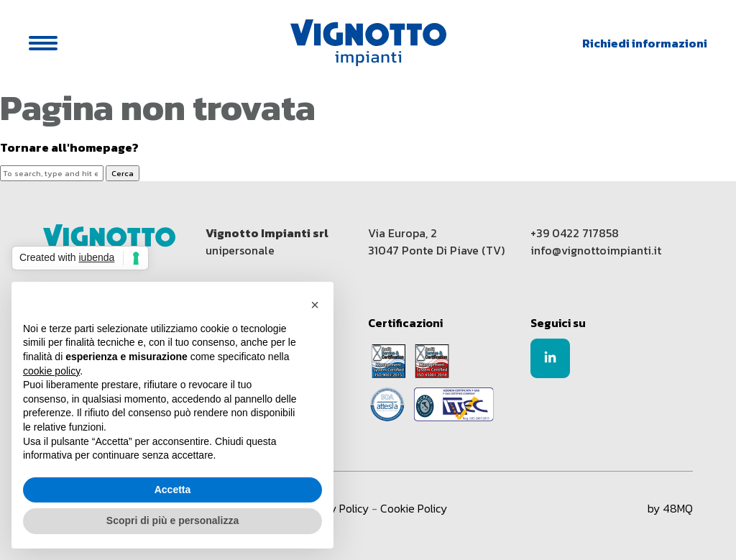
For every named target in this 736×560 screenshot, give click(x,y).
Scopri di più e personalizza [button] (172, 520)
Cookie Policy (414, 508)
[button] (315, 305)
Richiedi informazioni (645, 43)
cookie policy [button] (51, 371)
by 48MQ (670, 508)
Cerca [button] (123, 173)
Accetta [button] (173, 490)
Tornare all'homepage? (69, 148)
